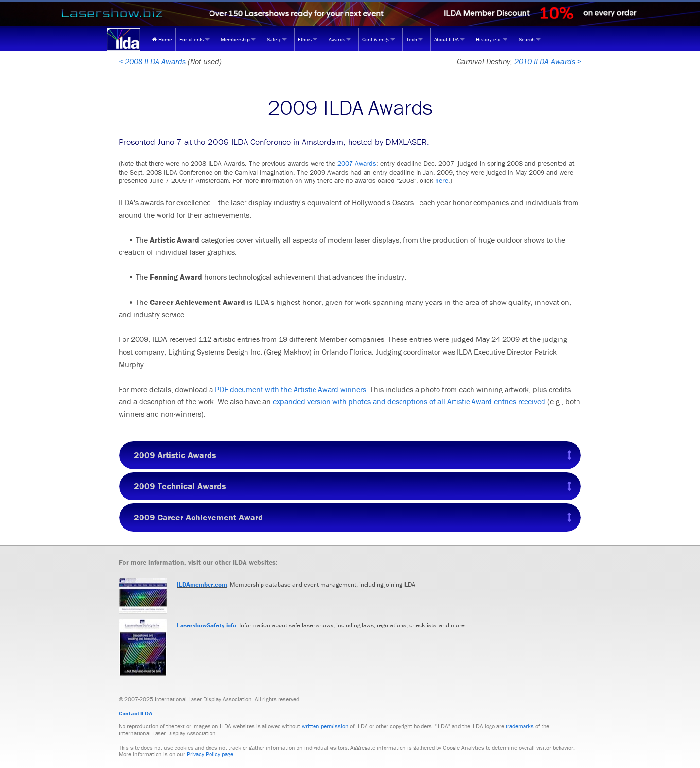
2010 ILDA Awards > (548, 61)
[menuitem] (162, 39)
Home (162, 39)
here (442, 180)
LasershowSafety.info (207, 625)
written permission (325, 726)
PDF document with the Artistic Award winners (290, 389)
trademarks (520, 726)
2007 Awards (357, 163)
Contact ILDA (135, 713)
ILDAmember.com (202, 584)
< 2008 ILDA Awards (152, 61)
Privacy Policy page (210, 754)
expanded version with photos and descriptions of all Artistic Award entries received (409, 401)
